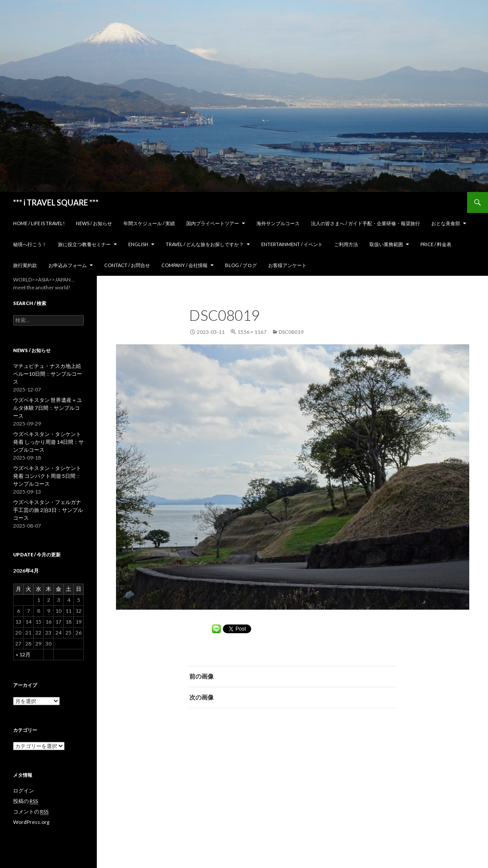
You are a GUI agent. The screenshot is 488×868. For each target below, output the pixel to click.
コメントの (31, 812)
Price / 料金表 (436, 244)
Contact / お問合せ (127, 265)
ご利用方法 (346, 244)
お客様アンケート (287, 265)
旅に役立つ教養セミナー (84, 244)
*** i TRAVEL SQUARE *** (56, 202)
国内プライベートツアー (213, 223)
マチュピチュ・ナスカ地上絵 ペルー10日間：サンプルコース (48, 374)
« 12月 (23, 654)
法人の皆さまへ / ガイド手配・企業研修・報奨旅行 (365, 223)
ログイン (24, 791)
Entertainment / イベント (292, 244)
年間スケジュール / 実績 (149, 223)
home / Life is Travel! (39, 223)
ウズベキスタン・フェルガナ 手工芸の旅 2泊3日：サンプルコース (48, 510)
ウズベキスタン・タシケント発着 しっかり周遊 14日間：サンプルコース (48, 442)
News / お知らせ (94, 223)
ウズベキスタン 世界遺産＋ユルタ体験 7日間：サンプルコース (48, 408)
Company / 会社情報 (184, 265)
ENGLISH (138, 244)
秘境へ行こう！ (30, 244)
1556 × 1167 (252, 332)
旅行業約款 (25, 265)
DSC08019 (291, 332)
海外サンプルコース (278, 223)
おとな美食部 (446, 223)
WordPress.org (31, 822)
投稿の (26, 801)
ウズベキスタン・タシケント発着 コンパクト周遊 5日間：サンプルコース (47, 476)
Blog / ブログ (241, 265)
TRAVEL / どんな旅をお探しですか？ (205, 244)
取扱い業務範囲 (386, 244)
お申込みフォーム (68, 265)
